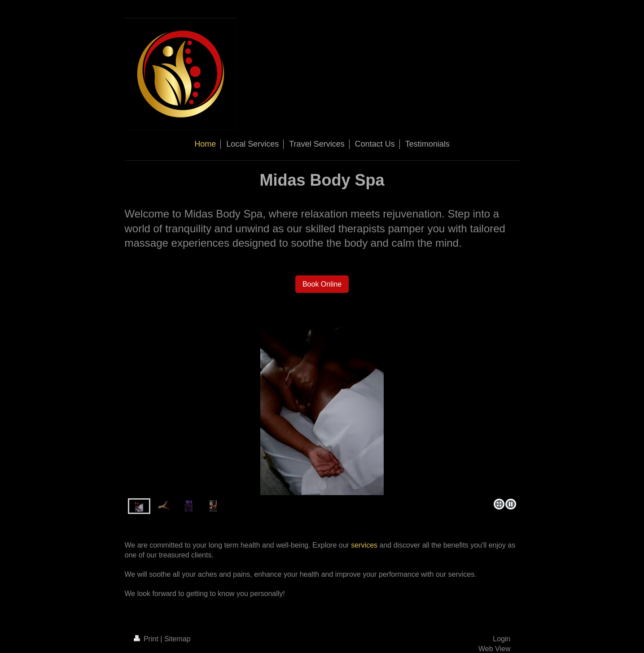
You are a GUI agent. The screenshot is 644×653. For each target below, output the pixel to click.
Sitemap (177, 639)
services (364, 545)
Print (147, 639)
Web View (494, 649)
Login (502, 639)
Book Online (322, 284)
